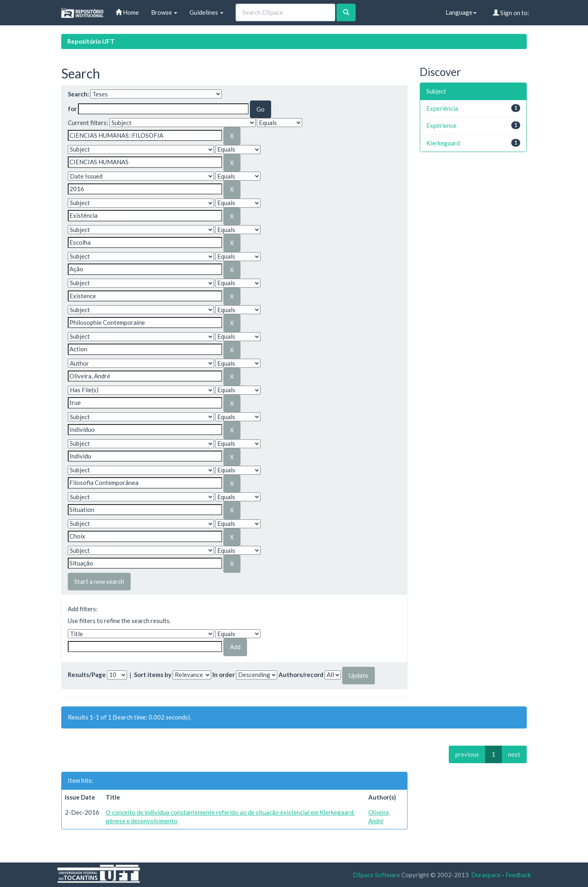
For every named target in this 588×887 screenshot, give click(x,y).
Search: (78, 94)
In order (224, 675)
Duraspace (486, 875)
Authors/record (301, 675)
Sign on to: (511, 13)
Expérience (441, 125)
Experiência (442, 108)
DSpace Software (376, 875)
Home (127, 12)
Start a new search (99, 581)
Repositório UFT (91, 41)
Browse (164, 12)
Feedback (518, 875)
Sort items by (153, 675)
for (72, 109)
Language (461, 12)
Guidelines (206, 12)
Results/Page (87, 675)
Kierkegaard (443, 143)
